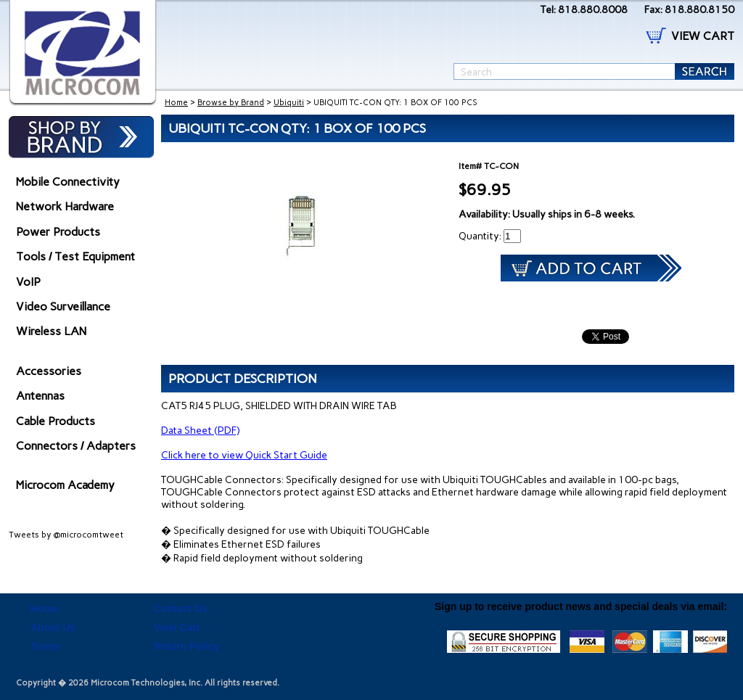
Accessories (49, 371)
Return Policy (186, 646)
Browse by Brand (231, 103)
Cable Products (56, 421)
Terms (45, 646)
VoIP (28, 282)
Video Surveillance (63, 306)
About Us (53, 627)
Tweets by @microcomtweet (66, 535)
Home (176, 103)
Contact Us (181, 609)
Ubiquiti (289, 103)
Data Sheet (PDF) (200, 431)
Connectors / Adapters (76, 446)
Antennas (40, 396)
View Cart (177, 627)
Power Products (58, 232)
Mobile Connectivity (68, 182)
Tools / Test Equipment (75, 256)
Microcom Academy (65, 485)
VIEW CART (703, 36)
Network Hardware (65, 206)
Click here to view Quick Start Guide (244, 455)
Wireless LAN (51, 331)
